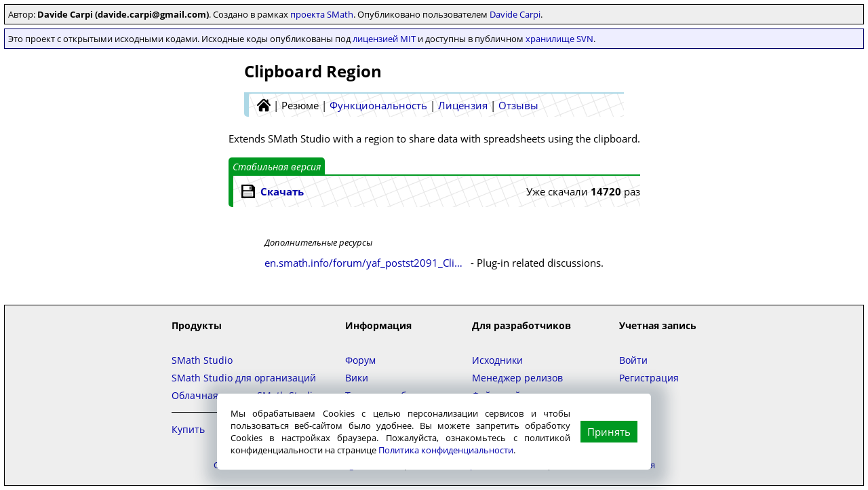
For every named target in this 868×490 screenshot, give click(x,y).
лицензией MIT (384, 39)
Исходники (497, 360)
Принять (609, 432)
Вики (357, 378)
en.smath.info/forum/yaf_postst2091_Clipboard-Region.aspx (366, 263)
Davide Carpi (515, 14)
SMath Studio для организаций (244, 378)
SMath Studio (202, 360)
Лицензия (463, 105)
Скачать (282, 191)
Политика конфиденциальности (446, 450)
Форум (360, 360)
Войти (633, 360)
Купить (188, 429)
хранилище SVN (559, 39)
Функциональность (378, 105)
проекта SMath (322, 14)
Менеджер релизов (517, 378)
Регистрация (649, 378)
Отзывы (518, 105)
